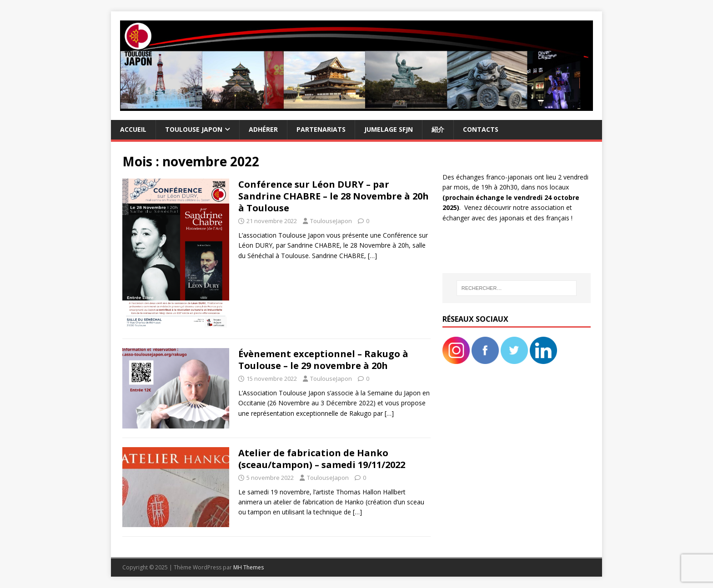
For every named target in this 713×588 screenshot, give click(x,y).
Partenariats (321, 129)
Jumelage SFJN (389, 129)
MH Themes (249, 567)
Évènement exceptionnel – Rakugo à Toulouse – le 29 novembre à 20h (323, 360)
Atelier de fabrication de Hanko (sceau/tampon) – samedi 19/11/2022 (322, 459)
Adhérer (263, 129)
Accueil (133, 129)
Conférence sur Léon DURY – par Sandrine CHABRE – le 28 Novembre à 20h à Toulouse (334, 196)
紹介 (438, 129)
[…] (372, 256)
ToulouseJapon (331, 221)
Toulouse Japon (194, 129)
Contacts (481, 129)
